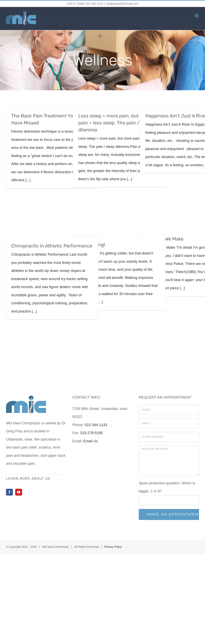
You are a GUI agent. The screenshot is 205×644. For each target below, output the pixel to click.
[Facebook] (9, 492)
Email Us (90, 441)
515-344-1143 (96, 425)
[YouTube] (19, 492)
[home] (26, 400)
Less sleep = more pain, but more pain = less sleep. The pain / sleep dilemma (115, 123)
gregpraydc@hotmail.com (122, 4)
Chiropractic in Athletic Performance (52, 246)
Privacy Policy (113, 547)
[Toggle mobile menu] (197, 16)
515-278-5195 (91, 433)
